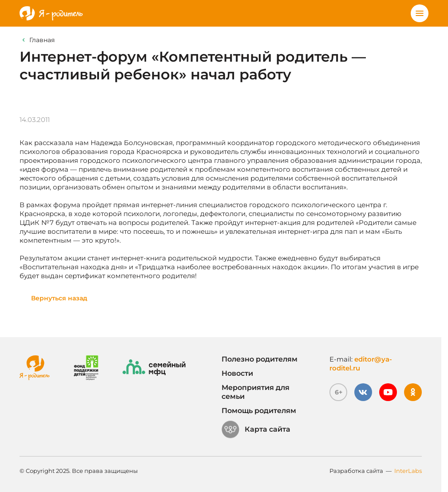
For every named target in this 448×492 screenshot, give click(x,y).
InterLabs (408, 471)
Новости (237, 373)
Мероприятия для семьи (256, 392)
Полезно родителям (260, 359)
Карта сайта (256, 429)
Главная (42, 40)
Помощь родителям (259, 411)
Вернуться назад (59, 298)
